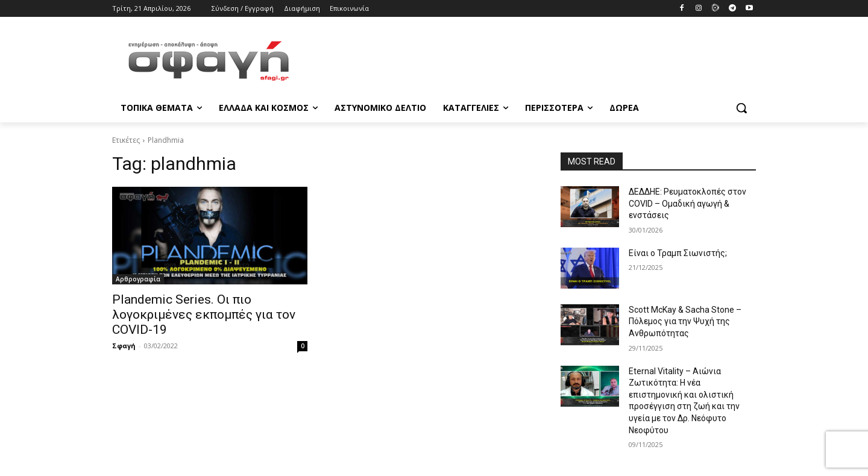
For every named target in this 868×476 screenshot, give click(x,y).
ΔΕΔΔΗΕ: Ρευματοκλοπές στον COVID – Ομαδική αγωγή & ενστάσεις (687, 203)
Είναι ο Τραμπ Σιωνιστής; (678, 253)
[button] (741, 108)
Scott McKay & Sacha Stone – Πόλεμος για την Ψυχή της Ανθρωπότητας (685, 321)
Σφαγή (124, 346)
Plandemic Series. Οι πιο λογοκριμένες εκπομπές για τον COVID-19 (204, 315)
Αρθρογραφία (138, 279)
